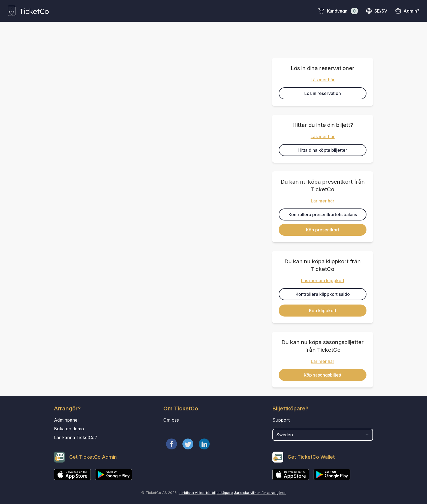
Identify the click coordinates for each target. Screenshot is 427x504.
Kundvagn (342, 11)
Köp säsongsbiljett (323, 375)
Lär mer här (323, 201)
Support (281, 420)
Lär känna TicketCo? (76, 437)
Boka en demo (69, 429)
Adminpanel (66, 420)
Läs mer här (323, 80)
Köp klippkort (323, 311)
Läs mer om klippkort (323, 281)
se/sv (376, 11)
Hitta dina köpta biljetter (323, 150)
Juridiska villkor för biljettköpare (206, 493)
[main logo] (28, 11)
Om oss (171, 420)
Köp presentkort (323, 230)
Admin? (411, 11)
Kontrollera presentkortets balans (323, 214)
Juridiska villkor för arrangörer (260, 493)
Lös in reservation (323, 93)
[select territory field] (323, 435)
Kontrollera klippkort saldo (323, 294)
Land (278, 426)
